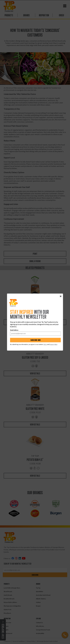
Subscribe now (36, 340)
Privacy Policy (53, 344)
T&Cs (45, 344)
